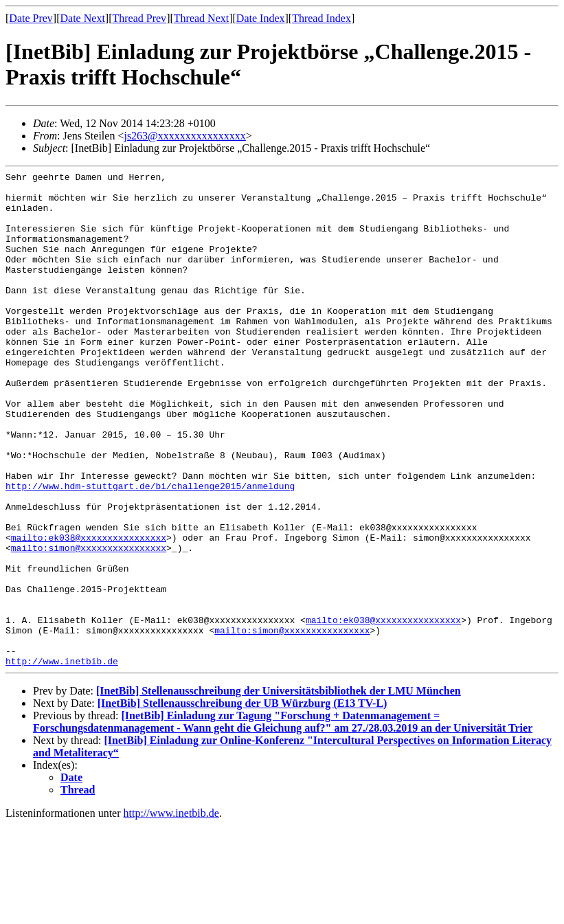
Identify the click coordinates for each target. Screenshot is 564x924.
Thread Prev (139, 18)
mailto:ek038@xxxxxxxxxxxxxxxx (89, 611)
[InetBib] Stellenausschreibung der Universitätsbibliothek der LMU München (279, 790)
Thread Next (201, 18)
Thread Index (322, 18)
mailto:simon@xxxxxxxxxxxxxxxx (89, 624)
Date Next (83, 18)
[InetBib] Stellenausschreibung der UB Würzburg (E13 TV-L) (242, 802)
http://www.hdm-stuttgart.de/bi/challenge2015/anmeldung (150, 550)
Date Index (261, 18)
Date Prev (31, 18)
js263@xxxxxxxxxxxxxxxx (184, 136)
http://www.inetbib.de (62, 760)
